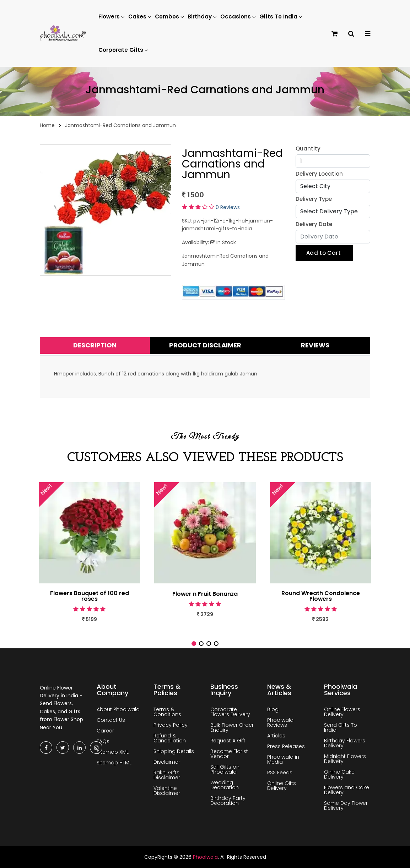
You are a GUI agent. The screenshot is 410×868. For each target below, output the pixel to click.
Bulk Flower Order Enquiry (232, 727)
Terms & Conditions (167, 712)
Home (47, 125)
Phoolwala (205, 857)
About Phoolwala (118, 709)
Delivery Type (314, 199)
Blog (273, 709)
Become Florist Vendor (229, 754)
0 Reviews (228, 207)
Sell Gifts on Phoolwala (225, 769)
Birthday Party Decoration (228, 801)
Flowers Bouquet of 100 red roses (89, 596)
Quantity (308, 149)
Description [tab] (95, 345)
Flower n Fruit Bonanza (205, 594)
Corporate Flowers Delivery (230, 712)
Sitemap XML (113, 752)
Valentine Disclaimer (167, 791)
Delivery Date (314, 224)
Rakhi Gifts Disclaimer (167, 775)
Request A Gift (228, 741)
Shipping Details (174, 751)
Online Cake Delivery (339, 774)
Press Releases (286, 746)
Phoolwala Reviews (280, 723)
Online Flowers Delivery (342, 712)
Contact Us (111, 720)
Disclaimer (167, 762)
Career (105, 731)
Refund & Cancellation (170, 738)
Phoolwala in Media (283, 759)
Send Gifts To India (341, 727)
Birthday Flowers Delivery (345, 743)
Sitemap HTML (114, 763)
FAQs (103, 741)
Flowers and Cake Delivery (347, 790)
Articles (276, 736)
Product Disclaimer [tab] (205, 345)
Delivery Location (319, 174)
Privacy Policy (171, 725)
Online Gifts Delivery (282, 786)
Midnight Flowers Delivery (345, 759)
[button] (194, 644)
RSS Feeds (280, 773)
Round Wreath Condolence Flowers (321, 596)
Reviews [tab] (315, 345)
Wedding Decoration (225, 785)
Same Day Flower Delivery (346, 806)
